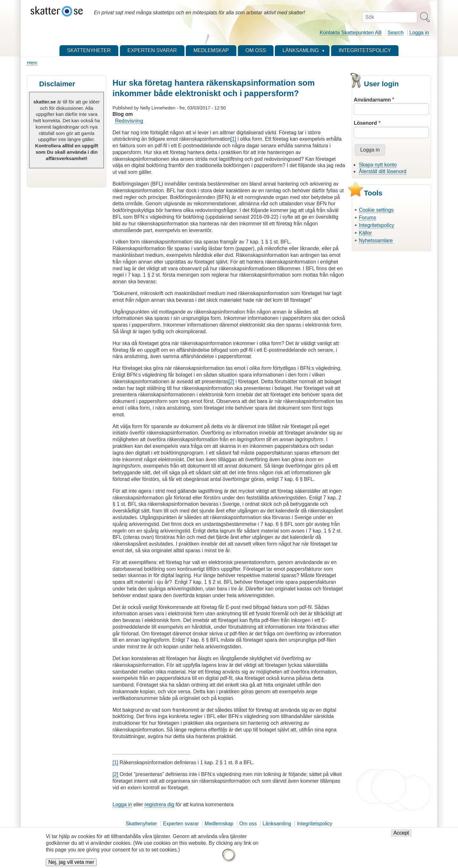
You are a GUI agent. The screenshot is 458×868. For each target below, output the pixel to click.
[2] (231, 381)
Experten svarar (181, 824)
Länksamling (277, 824)
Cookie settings (376, 210)
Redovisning (129, 121)
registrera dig (159, 804)
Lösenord (365, 123)
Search (396, 33)
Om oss (248, 824)
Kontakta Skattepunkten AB (351, 33)
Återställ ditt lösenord (382, 171)
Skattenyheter (141, 824)
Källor (365, 233)
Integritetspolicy (376, 225)
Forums (367, 218)
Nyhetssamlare (376, 240)
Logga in (419, 33)
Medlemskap (219, 824)
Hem (32, 63)
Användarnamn (372, 100)
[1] (233, 139)
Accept (401, 836)
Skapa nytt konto (378, 165)
